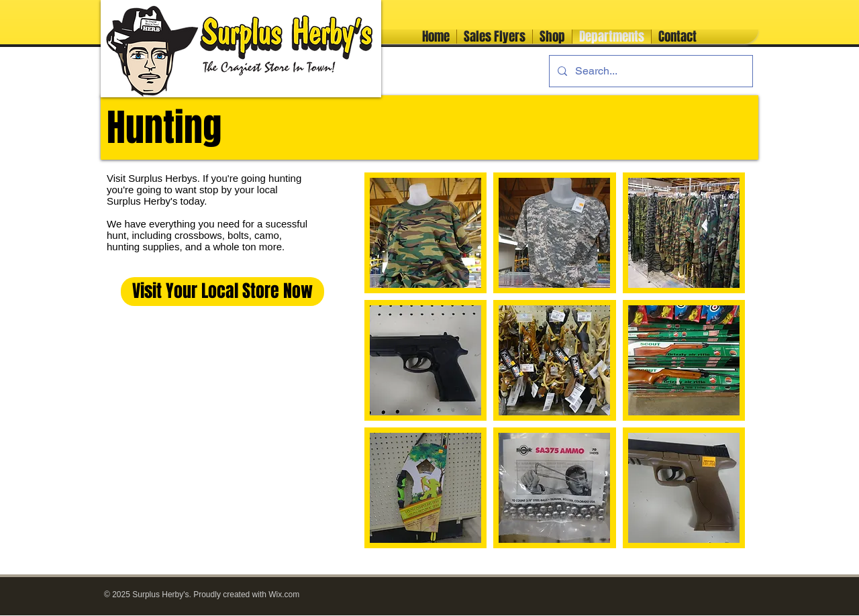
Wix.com (284, 595)
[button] (425, 233)
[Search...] (650, 71)
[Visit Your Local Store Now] (222, 292)
